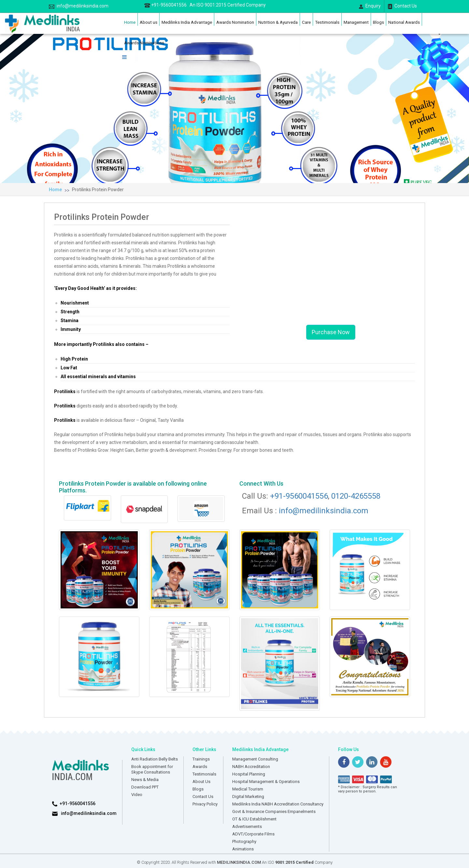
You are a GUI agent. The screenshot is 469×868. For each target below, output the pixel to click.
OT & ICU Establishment (254, 819)
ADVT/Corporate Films (253, 834)
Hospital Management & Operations (266, 782)
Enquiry (370, 6)
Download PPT (145, 787)
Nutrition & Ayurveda (278, 22)
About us (149, 22)
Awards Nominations (144, 43)
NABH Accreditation (251, 767)
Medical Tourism (248, 789)
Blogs (378, 22)
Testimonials (327, 22)
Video (137, 795)
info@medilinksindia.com (79, 6)
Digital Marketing (248, 797)
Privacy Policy (205, 804)
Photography (244, 841)
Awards (200, 767)
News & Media (145, 780)
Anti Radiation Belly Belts (155, 759)
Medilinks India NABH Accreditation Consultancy (278, 804)
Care (306, 22)
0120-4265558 (356, 496)
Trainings (201, 759)
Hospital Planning (249, 774)
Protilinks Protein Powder (98, 190)
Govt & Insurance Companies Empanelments (274, 811)
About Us (201, 782)
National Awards (404, 22)
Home (130, 22)
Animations (243, 849)
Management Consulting (255, 759)
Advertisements (247, 826)
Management (356, 22)
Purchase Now (331, 332)
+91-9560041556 (205, 5)
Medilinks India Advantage (187, 22)
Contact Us (402, 6)
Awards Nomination (235, 22)
